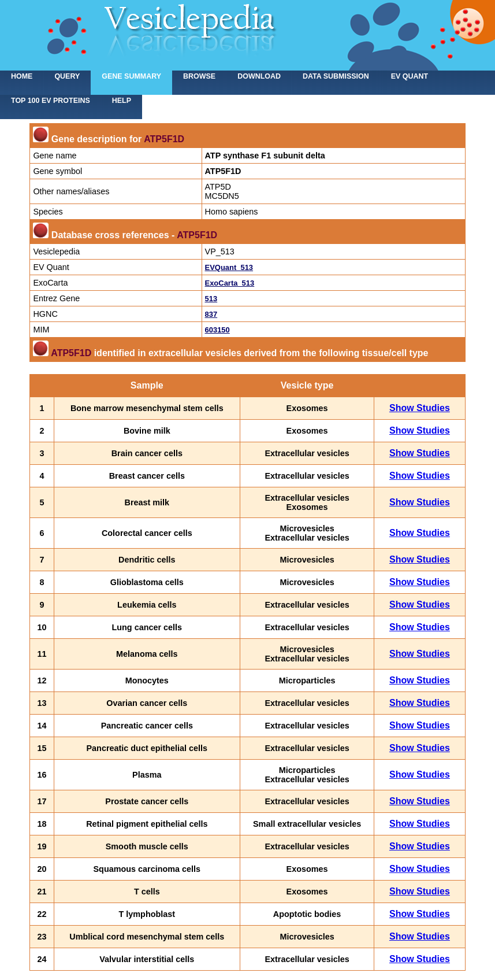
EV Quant (410, 76)
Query (67, 76)
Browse (199, 76)
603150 (217, 330)
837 (211, 314)
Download (259, 76)
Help (122, 101)
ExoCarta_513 (230, 283)
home (22, 76)
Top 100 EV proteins (51, 101)
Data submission (336, 76)
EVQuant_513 (229, 267)
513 (211, 299)
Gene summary (131, 76)
